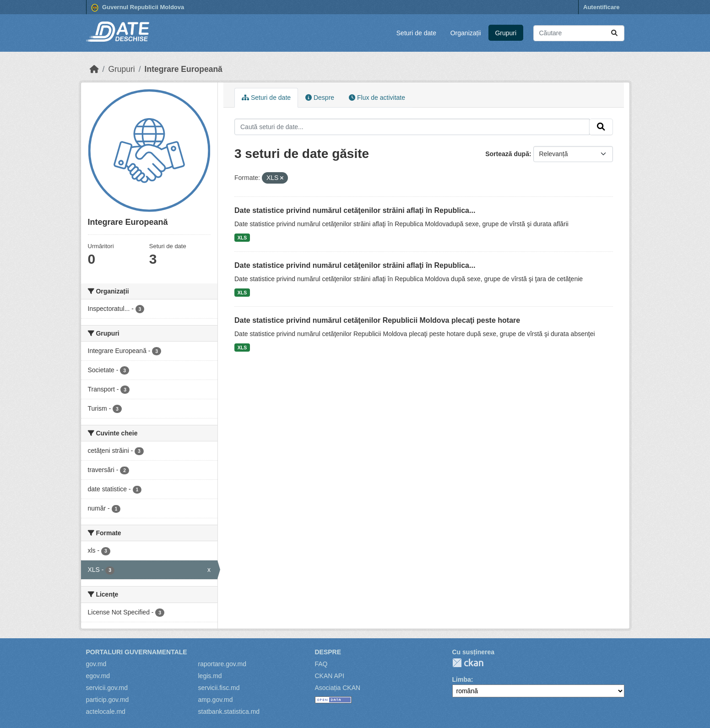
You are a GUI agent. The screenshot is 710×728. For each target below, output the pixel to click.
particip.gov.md (108, 700)
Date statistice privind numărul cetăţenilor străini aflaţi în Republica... (355, 210)
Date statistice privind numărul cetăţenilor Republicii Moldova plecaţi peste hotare (377, 320)
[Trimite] (614, 33)
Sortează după (507, 154)
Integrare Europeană (184, 69)
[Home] (94, 69)
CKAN (468, 663)
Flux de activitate (377, 98)
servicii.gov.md (107, 688)
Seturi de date (416, 33)
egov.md (98, 676)
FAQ (321, 664)
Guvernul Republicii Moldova (138, 8)
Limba (462, 679)
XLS (242, 238)
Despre (320, 98)
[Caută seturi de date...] (579, 33)
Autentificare (601, 7)
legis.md (210, 676)
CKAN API (330, 676)
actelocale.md (106, 712)
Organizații (466, 33)
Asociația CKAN (338, 688)
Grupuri (506, 33)
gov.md (96, 664)
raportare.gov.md (222, 664)
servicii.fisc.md (219, 688)
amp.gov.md (216, 700)
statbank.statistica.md (229, 712)
